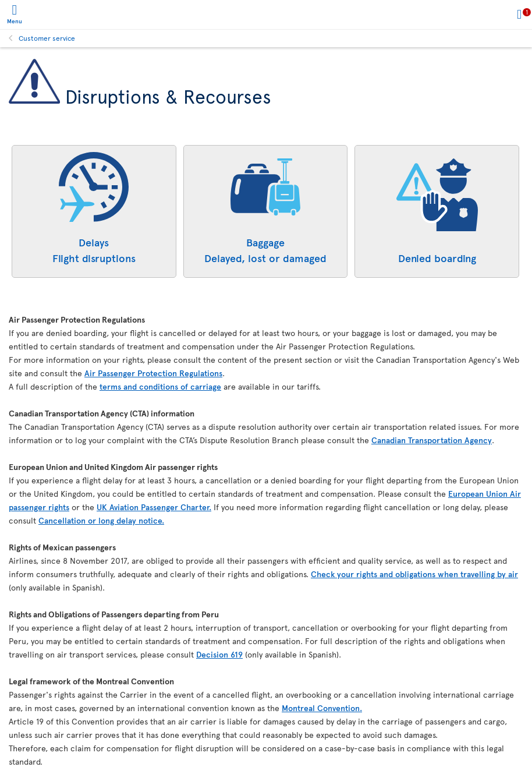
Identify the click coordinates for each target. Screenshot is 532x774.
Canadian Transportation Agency (432, 440)
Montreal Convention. (322, 708)
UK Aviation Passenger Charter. (154, 507)
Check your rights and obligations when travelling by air (414, 574)
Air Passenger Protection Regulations (153, 373)
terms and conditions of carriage (160, 386)
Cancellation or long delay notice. (101, 520)
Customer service (47, 38)
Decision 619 (219, 654)
